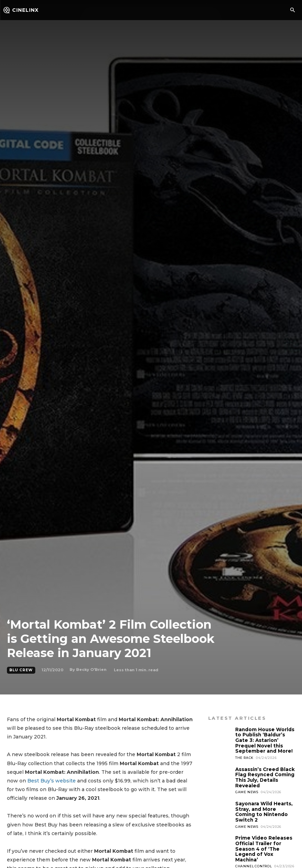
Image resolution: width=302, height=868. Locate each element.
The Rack (244, 756)
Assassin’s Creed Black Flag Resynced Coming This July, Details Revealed (264, 776)
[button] (292, 10)
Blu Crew (21, 670)
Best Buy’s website (52, 781)
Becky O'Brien (91, 670)
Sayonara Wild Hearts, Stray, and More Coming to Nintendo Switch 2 (263, 809)
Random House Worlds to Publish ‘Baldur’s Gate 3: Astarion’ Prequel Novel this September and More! (264, 740)
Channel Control (254, 862)
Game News (247, 790)
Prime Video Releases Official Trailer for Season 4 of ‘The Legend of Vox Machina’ (263, 845)
